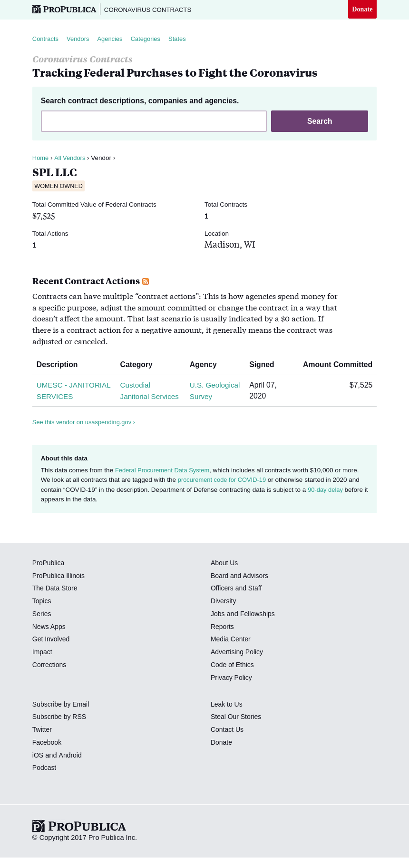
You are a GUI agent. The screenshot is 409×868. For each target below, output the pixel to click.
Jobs (218, 626)
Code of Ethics (233, 677)
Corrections (50, 677)
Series (42, 626)
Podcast (45, 780)
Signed (266, 366)
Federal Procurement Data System (165, 483)
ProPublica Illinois (60, 588)
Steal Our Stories (237, 729)
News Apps (50, 639)
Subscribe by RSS (61, 729)
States (184, 40)
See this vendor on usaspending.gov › (86, 434)
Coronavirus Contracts (151, 10)
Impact (43, 664)
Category (140, 366)
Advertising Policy (238, 664)
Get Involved (52, 651)
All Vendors (71, 159)
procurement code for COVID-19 (224, 492)
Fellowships (259, 626)
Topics (42, 613)
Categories (151, 40)
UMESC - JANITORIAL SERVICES (58, 397)
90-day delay (326, 502)
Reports (223, 639)
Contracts (46, 40)
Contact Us (228, 742)
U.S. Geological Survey (207, 397)
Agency (206, 366)
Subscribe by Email (62, 716)
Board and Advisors (241, 588)
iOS (38, 767)
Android (71, 767)
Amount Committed (334, 366)
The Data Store (56, 600)
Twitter (43, 742)
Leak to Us (227, 716)
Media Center (232, 651)
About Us (225, 575)
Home (41, 159)
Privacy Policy (232, 689)
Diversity (224, 613)
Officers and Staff (237, 600)
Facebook (48, 754)
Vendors (80, 40)
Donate (362, 9)
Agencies (114, 40)
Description (61, 366)
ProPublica (49, 575)
